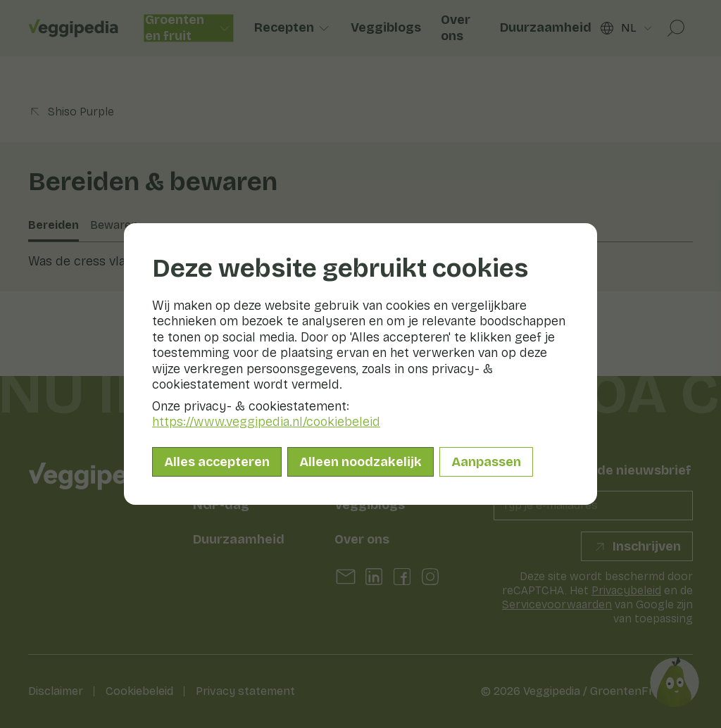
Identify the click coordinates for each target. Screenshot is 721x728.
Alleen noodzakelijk (360, 462)
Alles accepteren (217, 462)
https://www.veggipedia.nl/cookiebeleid (266, 422)
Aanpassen (486, 462)
